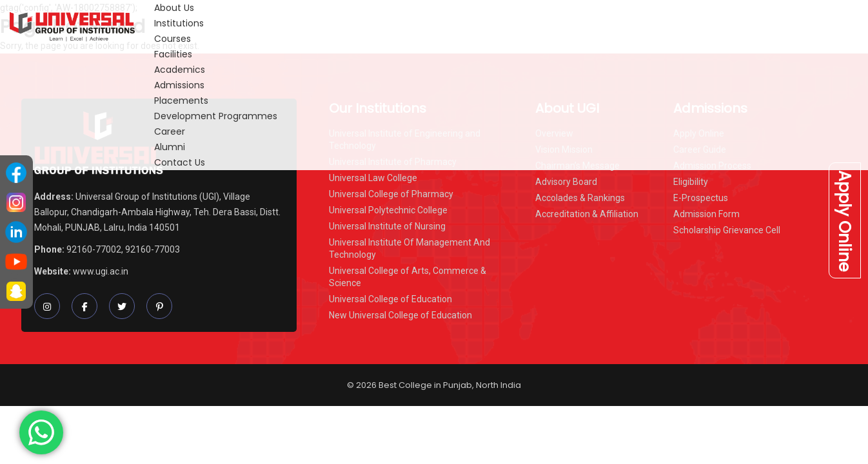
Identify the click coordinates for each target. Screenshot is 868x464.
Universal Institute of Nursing (387, 226)
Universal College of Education (390, 299)
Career (170, 131)
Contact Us (180, 162)
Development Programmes (216, 116)
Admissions (179, 85)
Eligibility (691, 182)
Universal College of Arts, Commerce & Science (408, 277)
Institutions (179, 23)
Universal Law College (373, 178)
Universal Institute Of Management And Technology (409, 248)
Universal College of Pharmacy (391, 194)
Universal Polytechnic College (388, 210)
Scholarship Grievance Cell (727, 230)
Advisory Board (566, 182)
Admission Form (706, 214)
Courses (173, 39)
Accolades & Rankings (580, 198)
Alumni (170, 147)
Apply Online (844, 220)
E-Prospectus (701, 198)
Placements (181, 101)
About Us (174, 8)
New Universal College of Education (400, 315)
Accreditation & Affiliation (587, 214)
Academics (180, 70)
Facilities (173, 54)
